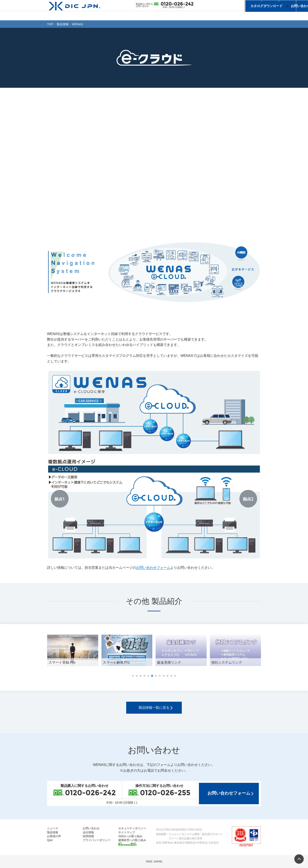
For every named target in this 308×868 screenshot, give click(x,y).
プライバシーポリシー (97, 840)
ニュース (134, 15)
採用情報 (88, 836)
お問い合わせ (248, 5)
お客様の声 (206, 15)
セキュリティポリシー (132, 828)
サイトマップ (127, 832)
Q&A (50, 840)
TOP (50, 24)
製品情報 (170, 15)
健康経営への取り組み (132, 840)
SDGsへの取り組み (130, 836)
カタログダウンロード (216, 5)
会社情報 (243, 15)
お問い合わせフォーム (153, 568)
